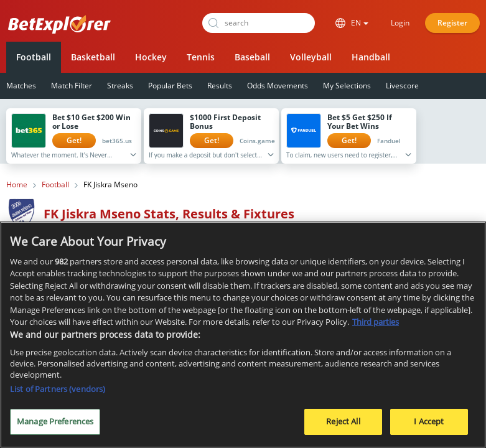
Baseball (252, 57)
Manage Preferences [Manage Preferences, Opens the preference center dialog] (55, 422)
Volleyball (311, 57)
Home (17, 185)
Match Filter (72, 86)
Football (34, 57)
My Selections (347, 86)
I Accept (429, 422)
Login (400, 23)
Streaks (120, 86)
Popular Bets (170, 86)
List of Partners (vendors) (58, 390)
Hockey (151, 57)
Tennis (201, 57)
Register (452, 23)
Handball (371, 57)
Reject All (343, 422)
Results (220, 86)
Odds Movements (278, 86)
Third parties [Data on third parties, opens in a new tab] (376, 323)
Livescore (402, 86)
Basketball (93, 57)
